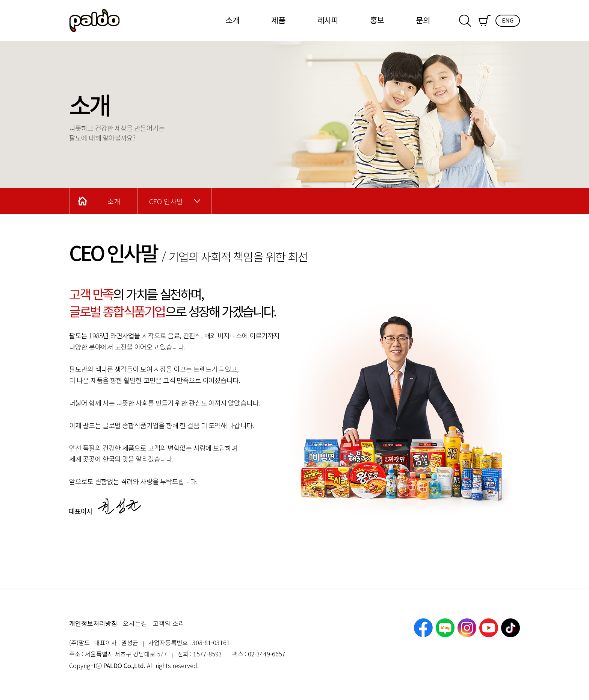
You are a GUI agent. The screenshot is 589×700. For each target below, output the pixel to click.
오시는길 (135, 623)
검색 (465, 21)
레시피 (328, 20)
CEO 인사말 (166, 201)
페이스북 (423, 628)
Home (83, 201)
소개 (233, 20)
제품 (278, 20)
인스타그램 (467, 628)
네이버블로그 (445, 628)
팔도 (94, 21)
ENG (508, 20)
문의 (423, 20)
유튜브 (489, 628)
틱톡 (510, 628)
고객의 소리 (168, 623)
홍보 (377, 20)
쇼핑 (485, 21)
